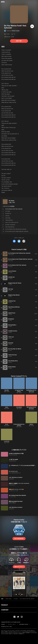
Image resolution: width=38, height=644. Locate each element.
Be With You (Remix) (10, 225)
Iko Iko (7, 424)
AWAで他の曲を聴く (19, 539)
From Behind (19, 407)
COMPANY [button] (5, 610)
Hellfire (7, 407)
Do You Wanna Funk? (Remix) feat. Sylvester (16, 229)
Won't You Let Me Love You (12, 222)
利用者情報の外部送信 (24, 624)
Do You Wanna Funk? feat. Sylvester (27, 599)
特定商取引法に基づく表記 (6, 627)
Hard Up (7, 216)
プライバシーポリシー (12, 624)
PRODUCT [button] (5, 605)
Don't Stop (8, 218)
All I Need (11, 201)
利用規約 (3, 624)
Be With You (8, 213)
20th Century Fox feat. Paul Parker (31, 408)
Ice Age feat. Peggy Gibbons (19, 391)
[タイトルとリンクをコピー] (24, 241)
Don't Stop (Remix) (10, 227)
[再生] (32, 26)
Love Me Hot (7, 441)
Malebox (31, 424)
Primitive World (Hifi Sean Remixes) (19, 425)
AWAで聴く (19, 41)
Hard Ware (7, 390)
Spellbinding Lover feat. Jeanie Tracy (31, 391)
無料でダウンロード (19, 567)
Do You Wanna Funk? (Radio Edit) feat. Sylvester (17, 231)
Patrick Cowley (16, 31)
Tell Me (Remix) (9, 220)
